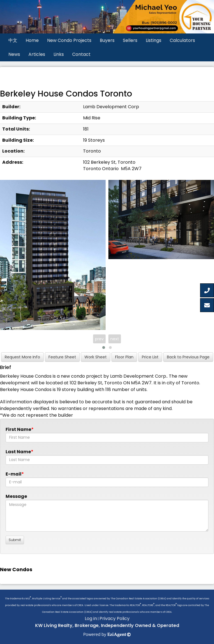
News (14, 54)
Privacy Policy (115, 618)
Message (16, 496)
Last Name (18, 452)
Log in (91, 618)
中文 (13, 40)
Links (59, 54)
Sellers (130, 40)
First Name (18, 429)
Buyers (107, 40)
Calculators (182, 40)
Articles (37, 54)
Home (32, 40)
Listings (154, 40)
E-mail (14, 474)
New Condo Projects (69, 40)
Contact (81, 54)
